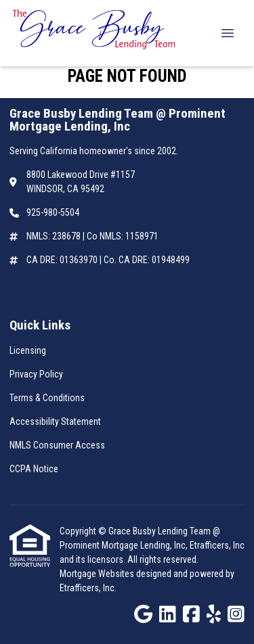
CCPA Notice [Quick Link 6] (34, 469)
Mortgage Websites (98, 574)
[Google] (143, 615)
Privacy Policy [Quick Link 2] (36, 374)
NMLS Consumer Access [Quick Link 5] (57, 445)
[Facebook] (191, 615)
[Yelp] (214, 615)
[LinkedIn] (168, 615)
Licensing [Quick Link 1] (28, 350)
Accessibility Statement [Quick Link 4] (55, 421)
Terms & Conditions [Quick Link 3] (47, 398)
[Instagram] (236, 615)
